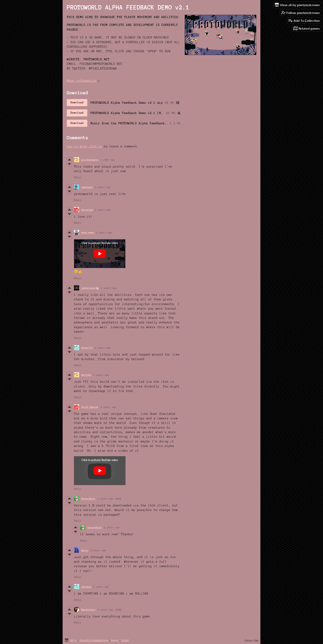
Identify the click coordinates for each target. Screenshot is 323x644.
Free (256, 640)
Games (248, 640)
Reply (78, 177)
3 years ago (103, 187)
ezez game (88, 232)
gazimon (86, 587)
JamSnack (87, 187)
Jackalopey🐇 (90, 288)
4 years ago (103, 210)
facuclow (87, 210)
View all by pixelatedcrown (94, 640)
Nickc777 (87, 348)
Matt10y (86, 375)
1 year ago (108, 160)
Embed (125, 640)
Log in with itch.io (84, 146)
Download (77, 103)
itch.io (73, 640)
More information (83, 81)
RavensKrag (88, 499)
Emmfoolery (88, 610)
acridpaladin (90, 160)
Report (115, 640)
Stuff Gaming (90, 407)
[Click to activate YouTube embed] (100, 254)
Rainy (85, 550)
